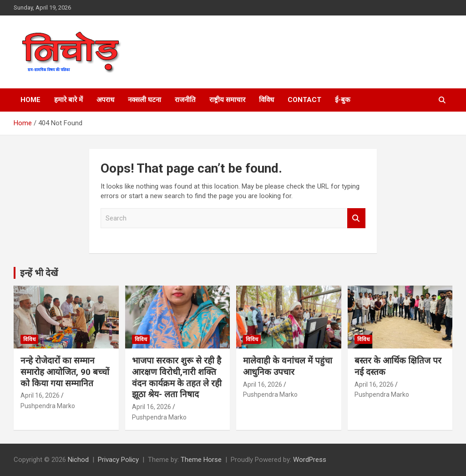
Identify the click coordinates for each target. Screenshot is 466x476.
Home (30, 100)
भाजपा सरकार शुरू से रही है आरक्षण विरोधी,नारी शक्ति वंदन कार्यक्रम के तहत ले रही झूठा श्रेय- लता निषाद (177, 377)
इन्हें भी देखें (39, 273)
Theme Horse (201, 460)
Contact (304, 100)
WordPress (310, 460)
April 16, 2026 (40, 395)
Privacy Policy (118, 460)
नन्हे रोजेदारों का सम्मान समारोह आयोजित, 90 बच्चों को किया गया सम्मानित (65, 372)
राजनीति (185, 100)
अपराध (105, 100)
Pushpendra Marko (48, 406)
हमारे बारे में (68, 100)
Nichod (78, 460)
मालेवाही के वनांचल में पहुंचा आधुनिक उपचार (288, 366)
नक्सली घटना (144, 100)
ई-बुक (343, 100)
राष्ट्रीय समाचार (227, 100)
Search (356, 218)
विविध (266, 100)
